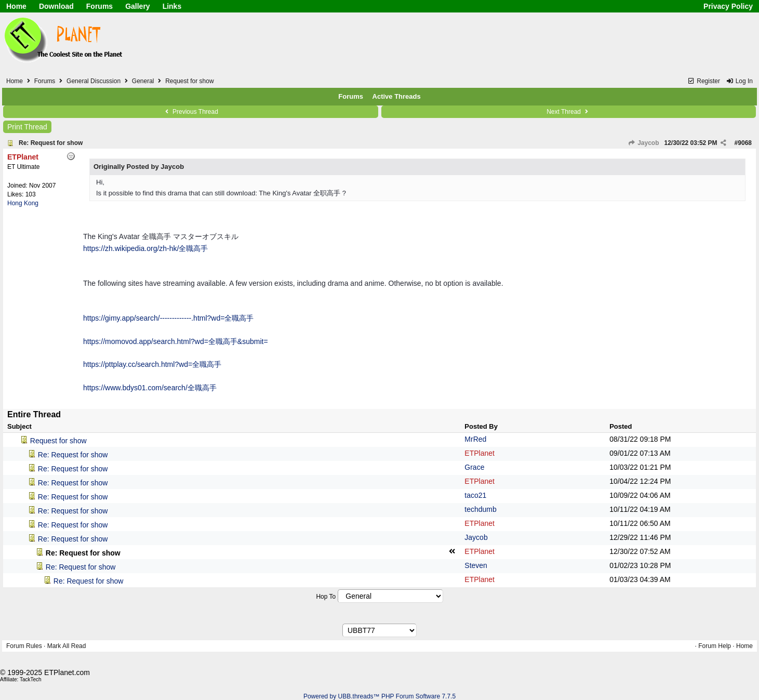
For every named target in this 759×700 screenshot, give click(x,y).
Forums (99, 6)
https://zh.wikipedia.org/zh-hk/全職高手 (145, 248)
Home (16, 6)
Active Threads (397, 96)
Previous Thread (191, 112)
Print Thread (27, 127)
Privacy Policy (728, 6)
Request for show (58, 441)
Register (704, 81)
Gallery (137, 6)
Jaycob (644, 143)
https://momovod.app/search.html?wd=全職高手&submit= (176, 341)
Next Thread (568, 112)
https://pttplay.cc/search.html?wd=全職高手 (152, 364)
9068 (745, 143)
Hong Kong (23, 203)
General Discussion (94, 81)
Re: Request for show (51, 143)
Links (172, 6)
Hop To (326, 597)
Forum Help (715, 646)
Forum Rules (24, 646)
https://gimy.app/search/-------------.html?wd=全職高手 (168, 318)
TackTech (31, 679)
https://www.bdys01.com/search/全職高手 (150, 388)
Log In (739, 81)
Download (56, 6)
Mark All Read (67, 646)
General (143, 81)
